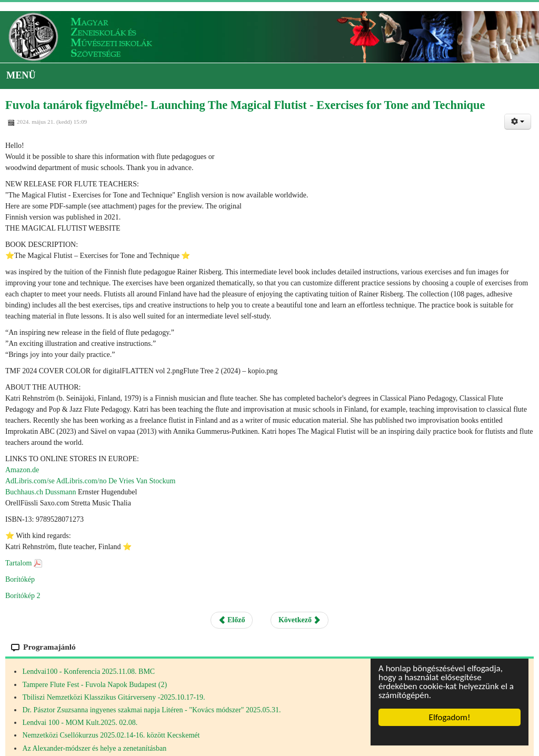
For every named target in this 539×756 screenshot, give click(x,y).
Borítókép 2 (23, 596)
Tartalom (18, 563)
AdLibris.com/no (81, 481)
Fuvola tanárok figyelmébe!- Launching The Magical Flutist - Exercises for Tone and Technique (245, 105)
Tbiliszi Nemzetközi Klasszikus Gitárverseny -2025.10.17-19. (113, 697)
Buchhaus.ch (24, 492)
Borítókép (20, 579)
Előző (232, 620)
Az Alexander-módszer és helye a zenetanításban (94, 748)
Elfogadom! (450, 717)
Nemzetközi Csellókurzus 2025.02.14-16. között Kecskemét (111, 735)
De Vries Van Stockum (142, 481)
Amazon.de (22, 470)
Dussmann (60, 492)
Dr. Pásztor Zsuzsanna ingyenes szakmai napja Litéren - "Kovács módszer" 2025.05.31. (151, 710)
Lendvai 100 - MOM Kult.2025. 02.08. (80, 723)
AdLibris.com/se (30, 481)
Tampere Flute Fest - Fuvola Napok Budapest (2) (94, 685)
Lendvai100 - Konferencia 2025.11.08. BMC (88, 672)
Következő (300, 620)
